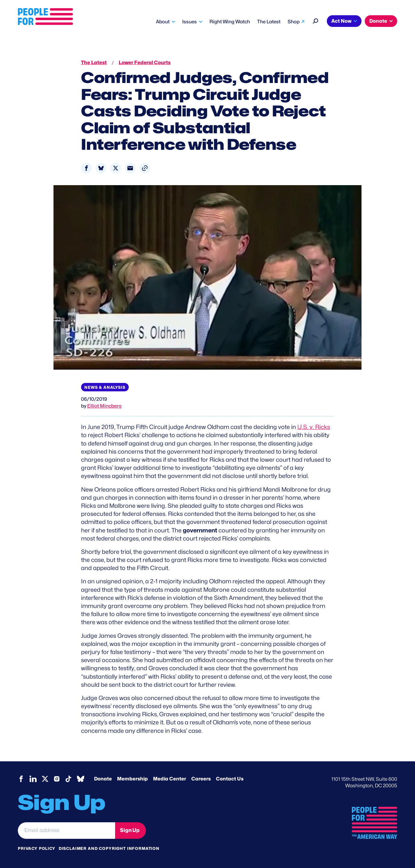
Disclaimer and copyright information (109, 848)
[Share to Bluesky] (101, 168)
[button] (145, 168)
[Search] (316, 20)
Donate (378, 21)
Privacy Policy (37, 848)
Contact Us (230, 779)
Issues (190, 22)
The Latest (269, 22)
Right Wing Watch (230, 22)
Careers (201, 779)
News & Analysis (105, 387)
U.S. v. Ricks (314, 427)
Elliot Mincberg (104, 406)
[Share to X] (116, 168)
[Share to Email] (130, 168)
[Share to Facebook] (86, 168)
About (163, 22)
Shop (294, 22)
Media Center (170, 779)
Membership (132, 779)
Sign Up (130, 830)
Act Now (341, 21)
